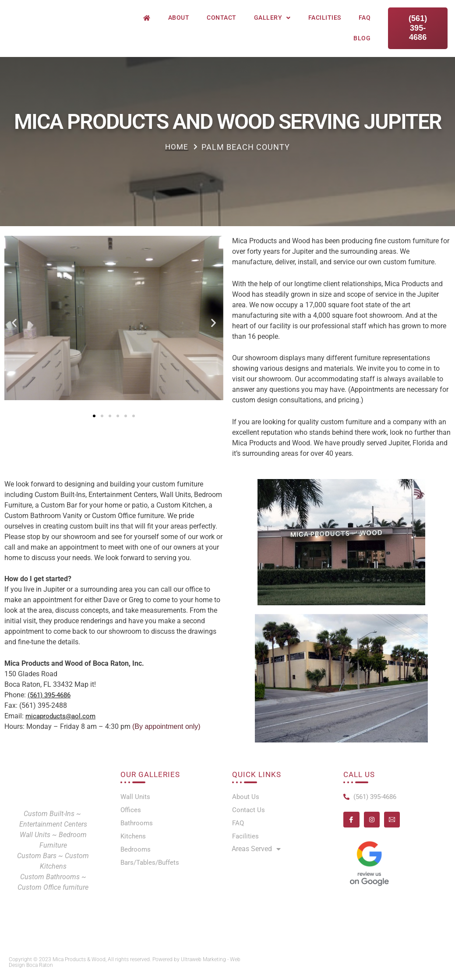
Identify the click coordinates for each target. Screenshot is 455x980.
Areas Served (256, 852)
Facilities (325, 18)
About (179, 18)
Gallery (272, 18)
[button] (14, 322)
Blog (362, 38)
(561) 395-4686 (51, 695)
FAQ (365, 18)
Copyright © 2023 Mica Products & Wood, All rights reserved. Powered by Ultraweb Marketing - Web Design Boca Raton (124, 962)
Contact (222, 18)
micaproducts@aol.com (62, 716)
